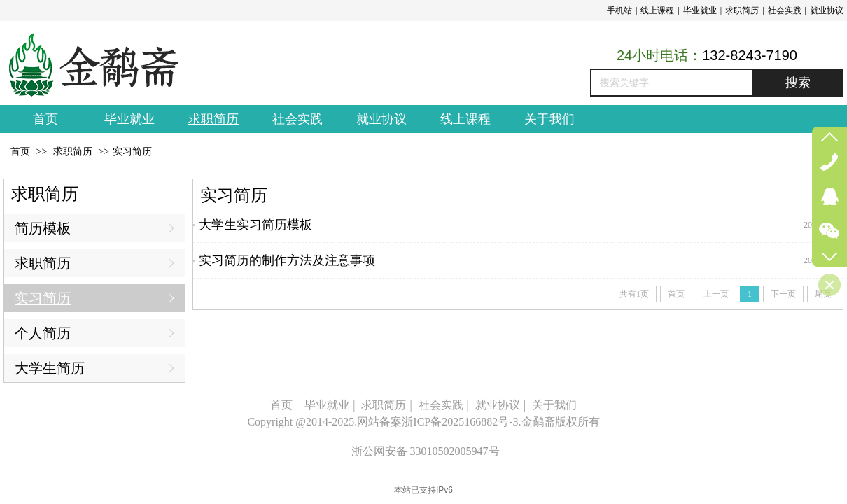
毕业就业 (700, 10)
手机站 (619, 10)
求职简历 (742, 10)
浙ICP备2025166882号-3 (460, 422)
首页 (20, 152)
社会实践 (785, 10)
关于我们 (554, 405)
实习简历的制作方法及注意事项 (287, 260)
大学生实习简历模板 (255, 225)
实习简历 (132, 152)
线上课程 (657, 10)
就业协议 (827, 10)
